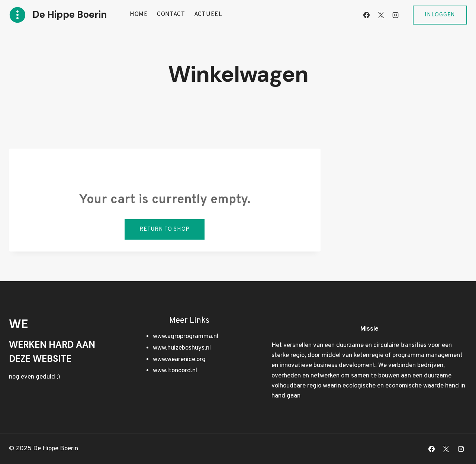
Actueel (208, 14)
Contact (171, 14)
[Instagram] (395, 15)
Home (139, 14)
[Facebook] (366, 15)
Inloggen (440, 15)
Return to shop (165, 229)
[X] (381, 15)
